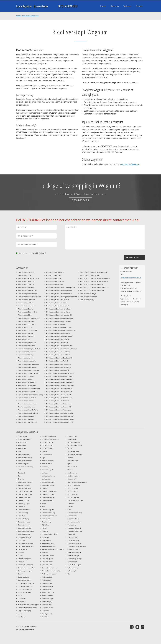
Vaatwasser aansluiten (75, 500)
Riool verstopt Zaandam (54, 284)
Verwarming (72, 525)
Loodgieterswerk (48, 500)
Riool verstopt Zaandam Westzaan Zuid (60, 422)
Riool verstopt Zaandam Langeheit (58, 339)
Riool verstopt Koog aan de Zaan (29, 349)
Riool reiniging (47, 601)
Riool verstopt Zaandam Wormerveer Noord (95, 278)
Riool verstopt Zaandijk (88, 294)
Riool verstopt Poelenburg (27, 382)
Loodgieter (46, 488)
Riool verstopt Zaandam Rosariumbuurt (60, 376)
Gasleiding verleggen (25, 571)
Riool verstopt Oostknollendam (29, 373)
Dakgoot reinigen (24, 522)
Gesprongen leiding (25, 580)
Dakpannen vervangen (26, 546)
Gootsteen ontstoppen (26, 589)
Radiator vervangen (49, 546)
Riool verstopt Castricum (26, 300)
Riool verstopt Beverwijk (26, 287)
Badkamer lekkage (24, 454)
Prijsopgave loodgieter (50, 534)
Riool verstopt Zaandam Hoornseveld (59, 315)
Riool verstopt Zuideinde (88, 297)
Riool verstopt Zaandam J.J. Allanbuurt (59, 321)
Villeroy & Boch (73, 537)
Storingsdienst (72, 473)
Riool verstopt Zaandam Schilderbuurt (59, 389)
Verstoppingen (73, 516)
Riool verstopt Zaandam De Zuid (57, 303)
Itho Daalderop (47, 454)
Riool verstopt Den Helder (27, 306)
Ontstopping (46, 522)
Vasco (70, 510)
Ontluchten (46, 519)
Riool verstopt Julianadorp (27, 343)
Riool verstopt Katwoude (26, 346)
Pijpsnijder (46, 525)
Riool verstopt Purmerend (27, 385)
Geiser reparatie (23, 577)
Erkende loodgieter (24, 559)
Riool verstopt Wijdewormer (56, 272)
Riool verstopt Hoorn (25, 327)
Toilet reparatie (73, 491)
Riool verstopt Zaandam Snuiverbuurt (59, 392)
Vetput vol (71, 534)
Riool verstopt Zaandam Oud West (58, 355)
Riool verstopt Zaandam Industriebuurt (60, 318)
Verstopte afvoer (73, 519)
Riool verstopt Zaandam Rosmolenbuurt (60, 379)
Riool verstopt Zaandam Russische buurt (60, 385)
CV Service (21, 507)
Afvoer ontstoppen (24, 439)
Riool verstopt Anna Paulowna (28, 278)
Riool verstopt (47, 605)
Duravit (21, 556)
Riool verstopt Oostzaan (26, 376)
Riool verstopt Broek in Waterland (30, 297)
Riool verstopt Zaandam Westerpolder (59, 407)
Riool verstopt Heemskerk (27, 324)
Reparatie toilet (47, 565)
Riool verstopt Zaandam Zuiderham (92, 284)
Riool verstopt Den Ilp (25, 309)
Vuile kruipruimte (73, 549)
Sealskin (70, 458)
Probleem (45, 537)
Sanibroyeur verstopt (75, 445)
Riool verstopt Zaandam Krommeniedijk (60, 336)
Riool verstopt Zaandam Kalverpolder (59, 327)
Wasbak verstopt (73, 556)
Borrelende (22, 473)
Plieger (44, 528)
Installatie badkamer (49, 436)
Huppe (20, 614)
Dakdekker (22, 516)
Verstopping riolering (75, 513)
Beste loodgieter (24, 464)
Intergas (45, 451)
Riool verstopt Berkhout (26, 284)
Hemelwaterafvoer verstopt (27, 608)
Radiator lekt (46, 540)
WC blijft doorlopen (74, 565)
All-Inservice (22, 448)
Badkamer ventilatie (25, 461)
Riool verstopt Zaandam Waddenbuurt (59, 398)
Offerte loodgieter (48, 510)
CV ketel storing (23, 500)
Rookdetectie (72, 439)
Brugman (21, 479)
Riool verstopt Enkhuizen (27, 321)
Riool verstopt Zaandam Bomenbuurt (59, 294)
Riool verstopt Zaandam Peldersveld (59, 364)
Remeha (45, 553)
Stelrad (70, 470)
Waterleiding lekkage (75, 559)
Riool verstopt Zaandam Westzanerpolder (94, 272)
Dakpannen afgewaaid (26, 543)
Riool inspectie (47, 583)
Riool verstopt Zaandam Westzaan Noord (60, 419)
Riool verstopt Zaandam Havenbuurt (59, 309)
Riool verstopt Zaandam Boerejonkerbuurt (61, 290)
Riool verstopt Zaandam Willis (90, 275)
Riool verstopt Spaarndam (27, 398)
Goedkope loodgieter (25, 586)
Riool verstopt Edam (25, 315)
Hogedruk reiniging (25, 611)
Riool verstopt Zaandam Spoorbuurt (59, 395)
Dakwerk (21, 553)
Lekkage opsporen (48, 482)
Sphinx (70, 464)
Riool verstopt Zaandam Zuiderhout (92, 290)
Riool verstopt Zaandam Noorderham (59, 346)
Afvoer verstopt (23, 442)
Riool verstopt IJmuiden (26, 333)
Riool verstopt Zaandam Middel (57, 343)
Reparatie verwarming (49, 568)
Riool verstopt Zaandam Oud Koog (58, 352)
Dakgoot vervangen (25, 537)
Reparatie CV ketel (48, 556)
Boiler (20, 470)
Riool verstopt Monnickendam (28, 370)
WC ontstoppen (73, 568)
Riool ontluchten (48, 595)
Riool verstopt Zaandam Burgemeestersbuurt (62, 297)
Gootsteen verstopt (25, 592)
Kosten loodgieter (48, 470)
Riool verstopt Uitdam (25, 401)
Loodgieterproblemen (49, 491)
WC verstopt (72, 571)
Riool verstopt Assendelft (27, 281)
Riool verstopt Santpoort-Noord (29, 389)
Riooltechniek (72, 436)
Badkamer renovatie (25, 458)
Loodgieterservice (48, 497)
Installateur (22, 617)
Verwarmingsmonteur (75, 531)
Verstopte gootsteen (74, 522)
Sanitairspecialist (73, 451)
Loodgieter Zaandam (32, 6)
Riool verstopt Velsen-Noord (28, 404)
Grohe (20, 595)
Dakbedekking (23, 513)
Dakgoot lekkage (24, 519)
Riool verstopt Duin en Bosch (28, 312)
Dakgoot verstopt (24, 534)
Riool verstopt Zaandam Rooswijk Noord (60, 373)
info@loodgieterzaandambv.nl (131, 278)
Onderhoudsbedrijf (49, 513)
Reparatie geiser (47, 559)
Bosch (20, 476)
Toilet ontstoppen (74, 485)
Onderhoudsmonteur (49, 516)
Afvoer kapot (22, 436)
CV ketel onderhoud (25, 494)
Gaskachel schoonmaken (26, 568)
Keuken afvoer (47, 464)
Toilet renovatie (73, 488)
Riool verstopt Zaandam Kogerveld (58, 333)
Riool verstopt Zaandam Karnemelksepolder (61, 330)
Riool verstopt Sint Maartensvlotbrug (31, 395)
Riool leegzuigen (48, 586)
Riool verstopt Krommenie (27, 352)
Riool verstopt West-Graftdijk (28, 410)
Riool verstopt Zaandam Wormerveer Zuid (94, 281)
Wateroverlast (72, 562)
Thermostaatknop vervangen (77, 482)
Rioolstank (46, 617)
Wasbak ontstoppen (74, 553)
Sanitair (70, 448)
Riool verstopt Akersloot (26, 272)
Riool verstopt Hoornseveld (27, 330)
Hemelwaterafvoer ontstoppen (28, 605)
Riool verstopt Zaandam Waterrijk (58, 401)
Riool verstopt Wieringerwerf (28, 422)
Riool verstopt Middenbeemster (29, 364)
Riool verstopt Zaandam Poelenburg (59, 367)
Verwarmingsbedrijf (74, 528)
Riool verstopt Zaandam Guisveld (58, 306)
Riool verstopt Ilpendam (26, 336)
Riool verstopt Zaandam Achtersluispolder (61, 287)
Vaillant (70, 507)
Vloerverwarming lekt (75, 543)
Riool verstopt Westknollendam (29, 413)
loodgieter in (130, 164)
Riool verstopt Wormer (54, 278)
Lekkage (45, 473)
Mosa (44, 504)
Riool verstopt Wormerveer (55, 281)
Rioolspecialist (47, 614)
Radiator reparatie (48, 543)
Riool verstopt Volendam (26, 407)
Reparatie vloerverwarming (51, 571)
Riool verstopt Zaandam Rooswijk (58, 370)
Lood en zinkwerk (48, 485)
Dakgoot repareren (24, 528)
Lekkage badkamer (48, 476)
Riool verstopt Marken (26, 358)
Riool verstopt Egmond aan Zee (29, 318)
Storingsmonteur (73, 476)
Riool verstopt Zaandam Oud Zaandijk (59, 358)
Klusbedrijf (46, 467)
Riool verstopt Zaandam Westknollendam (60, 416)
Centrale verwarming (25, 491)
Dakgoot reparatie (24, 525)
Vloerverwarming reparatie (77, 546)
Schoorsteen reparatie (75, 454)
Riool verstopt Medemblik (27, 361)
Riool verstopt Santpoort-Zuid (28, 392)
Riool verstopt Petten (25, 379)
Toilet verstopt (72, 494)
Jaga (43, 458)
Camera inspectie (24, 485)
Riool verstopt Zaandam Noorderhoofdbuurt (61, 349)
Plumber (45, 531)
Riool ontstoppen (48, 598)
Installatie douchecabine (50, 439)
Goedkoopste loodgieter (26, 583)
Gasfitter (21, 562)
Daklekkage (22, 540)
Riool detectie (47, 580)
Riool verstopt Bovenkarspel (28, 294)
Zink (69, 574)
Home (18, 16)
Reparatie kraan (47, 562)
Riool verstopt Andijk (25, 275)
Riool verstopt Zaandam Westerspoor (59, 410)
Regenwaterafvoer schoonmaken (53, 549)
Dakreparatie (22, 549)
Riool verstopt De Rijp (25, 303)
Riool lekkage (47, 589)
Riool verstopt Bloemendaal (27, 290)
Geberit (21, 574)
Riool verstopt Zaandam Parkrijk (57, 361)
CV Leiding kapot (24, 504)
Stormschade (72, 479)
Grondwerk (22, 598)
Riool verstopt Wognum (30, 16)
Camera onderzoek (24, 488)
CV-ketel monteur (24, 510)
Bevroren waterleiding (25, 467)
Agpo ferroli (22, 445)
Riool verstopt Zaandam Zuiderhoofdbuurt (94, 287)
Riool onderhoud (48, 592)
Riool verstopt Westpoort (27, 416)
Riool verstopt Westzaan (26, 419)
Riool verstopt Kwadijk (26, 355)
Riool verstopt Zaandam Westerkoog (59, 404)
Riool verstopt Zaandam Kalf (56, 324)
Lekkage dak (46, 479)
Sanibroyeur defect (74, 442)
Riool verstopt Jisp (24, 339)
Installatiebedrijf (48, 448)
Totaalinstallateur (73, 497)
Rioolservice (46, 611)
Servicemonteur (73, 461)
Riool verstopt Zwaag (87, 300)
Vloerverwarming (73, 540)
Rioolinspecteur (47, 608)
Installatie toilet (47, 445)
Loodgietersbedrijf (48, 494)
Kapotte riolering (48, 461)
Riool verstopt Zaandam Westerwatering (60, 413)
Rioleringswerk (47, 577)
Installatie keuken (48, 442)
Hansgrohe (22, 601)
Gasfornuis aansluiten (25, 565)
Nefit (44, 507)
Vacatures (71, 504)
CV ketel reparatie (24, 497)
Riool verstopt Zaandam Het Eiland (58, 312)
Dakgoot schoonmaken (26, 531)
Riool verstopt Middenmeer (27, 367)
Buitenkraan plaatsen (25, 482)
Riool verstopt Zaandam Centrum (58, 300)
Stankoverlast (72, 467)
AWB (20, 451)
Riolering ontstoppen (49, 574)
